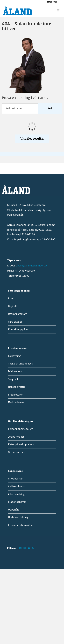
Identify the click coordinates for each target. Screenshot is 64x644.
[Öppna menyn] (58, 11)
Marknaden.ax (16, 402)
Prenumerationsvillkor (21, 525)
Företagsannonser (19, 291)
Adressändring (16, 494)
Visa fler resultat (32, 139)
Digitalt (12, 306)
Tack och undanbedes (20, 364)
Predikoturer (15, 395)
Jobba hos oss (16, 437)
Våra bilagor (15, 322)
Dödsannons (15, 371)
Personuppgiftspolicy (20, 429)
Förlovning (14, 356)
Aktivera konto (17, 486)
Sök (50, 108)
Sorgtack (13, 379)
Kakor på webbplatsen (21, 444)
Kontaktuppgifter (18, 329)
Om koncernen (17, 452)
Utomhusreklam (18, 314)
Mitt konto (52, 2)
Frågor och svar (17, 502)
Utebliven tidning (18, 517)
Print (11, 299)
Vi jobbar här (15, 479)
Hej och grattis (16, 387)
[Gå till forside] (17, 11)
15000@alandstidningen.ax (32, 266)
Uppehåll (13, 510)
